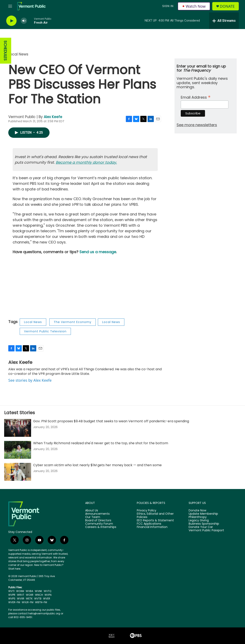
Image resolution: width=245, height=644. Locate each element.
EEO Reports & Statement (155, 521)
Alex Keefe (53, 117)
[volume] (24, 21)
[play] (11, 21)
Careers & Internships (101, 527)
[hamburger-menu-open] (10, 6)
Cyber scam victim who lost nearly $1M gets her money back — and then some (97, 465)
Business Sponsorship (204, 524)
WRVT (21, 595)
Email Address (196, 97)
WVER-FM (14, 602)
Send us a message (98, 252)
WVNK (38, 591)
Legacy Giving (199, 521)
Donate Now (197, 511)
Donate (227, 6)
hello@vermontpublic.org (44, 613)
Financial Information (152, 527)
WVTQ (47, 591)
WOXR (30, 595)
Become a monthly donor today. (86, 162)
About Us (92, 511)
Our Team (93, 517)
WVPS (12, 599)
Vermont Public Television (45, 331)
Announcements (97, 514)
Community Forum (99, 524)
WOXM (20, 591)
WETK (29, 599)
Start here (14, 569)
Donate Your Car (201, 527)
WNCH (39, 595)
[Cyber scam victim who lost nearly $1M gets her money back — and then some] (18, 472)
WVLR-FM (28, 602)
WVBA (29, 591)
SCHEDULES (5, 51)
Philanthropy (198, 517)
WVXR (21, 599)
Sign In (168, 6)
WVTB (38, 599)
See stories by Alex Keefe (30, 380)
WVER (47, 599)
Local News (18, 54)
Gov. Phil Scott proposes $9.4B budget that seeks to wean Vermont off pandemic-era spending (111, 421)
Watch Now (194, 6)
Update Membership (203, 514)
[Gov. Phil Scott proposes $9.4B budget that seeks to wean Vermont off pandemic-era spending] (18, 428)
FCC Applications (149, 524)
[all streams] (224, 21)
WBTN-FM (41, 602)
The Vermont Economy (73, 322)
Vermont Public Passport (206, 530)
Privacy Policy (147, 511)
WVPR (12, 595)
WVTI (11, 591)
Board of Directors (98, 521)
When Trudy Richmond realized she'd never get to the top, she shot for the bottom (101, 443)
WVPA (48, 595)
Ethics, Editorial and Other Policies (155, 516)
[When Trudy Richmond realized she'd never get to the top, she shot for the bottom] (18, 450)
